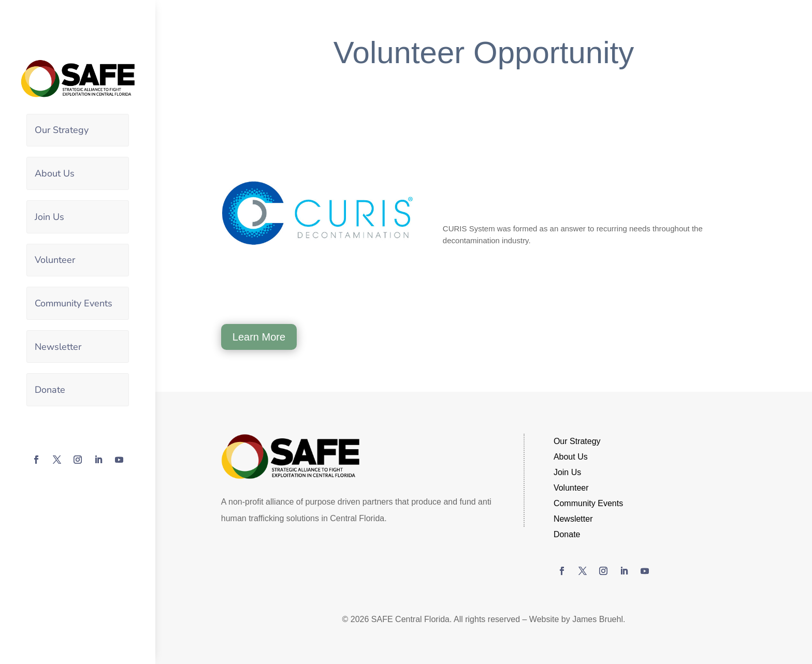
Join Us (49, 216)
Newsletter (58, 346)
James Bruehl (598, 619)
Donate (50, 389)
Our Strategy (62, 130)
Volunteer (55, 259)
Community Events (74, 302)
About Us (55, 173)
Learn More (259, 337)
